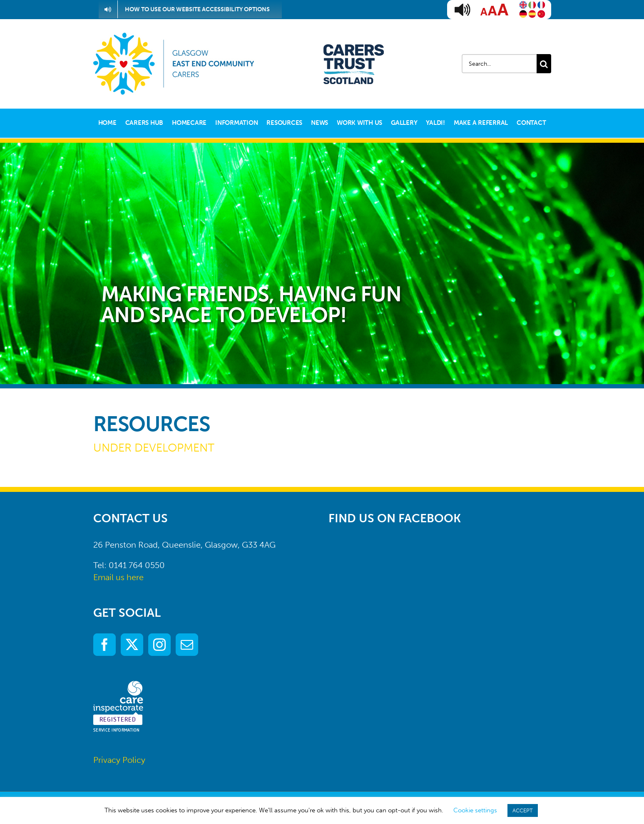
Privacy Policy (119, 760)
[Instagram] (159, 645)
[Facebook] (104, 645)
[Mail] (187, 645)
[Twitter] (132, 645)
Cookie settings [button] (475, 810)
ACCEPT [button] (523, 810)
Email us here (118, 577)
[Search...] (499, 64)
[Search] (544, 64)
